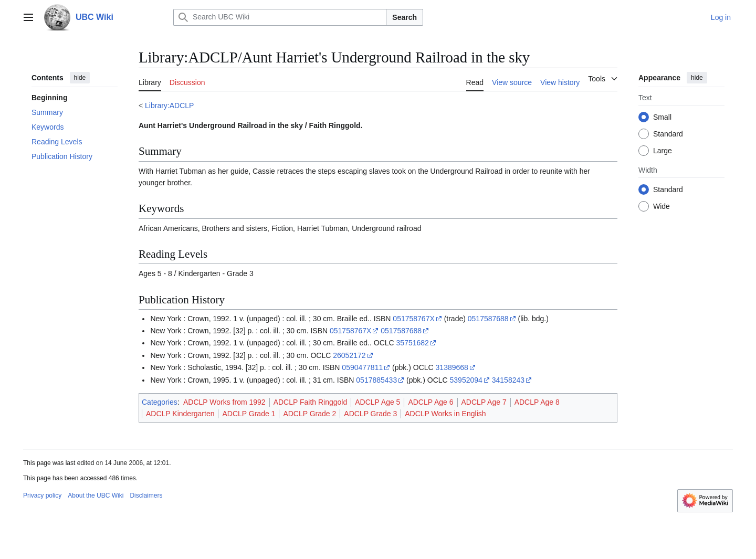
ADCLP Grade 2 (309, 414)
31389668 (452, 367)
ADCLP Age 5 (377, 402)
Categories (160, 402)
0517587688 (488, 319)
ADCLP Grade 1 (249, 414)
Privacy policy (42, 495)
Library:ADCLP (169, 106)
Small (662, 117)
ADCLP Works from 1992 (224, 402)
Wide (661, 206)
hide (80, 78)
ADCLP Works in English (445, 414)
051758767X (413, 319)
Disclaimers (146, 495)
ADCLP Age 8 (537, 402)
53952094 (466, 380)
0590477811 (362, 367)
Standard (668, 134)
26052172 (349, 355)
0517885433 (376, 380)
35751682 (413, 343)
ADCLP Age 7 (484, 402)
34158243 (508, 380)
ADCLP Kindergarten (180, 414)
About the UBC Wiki (96, 495)
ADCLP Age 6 (430, 402)
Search (405, 17)
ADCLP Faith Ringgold (311, 402)
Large (663, 151)
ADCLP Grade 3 (370, 414)
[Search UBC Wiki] (280, 17)
